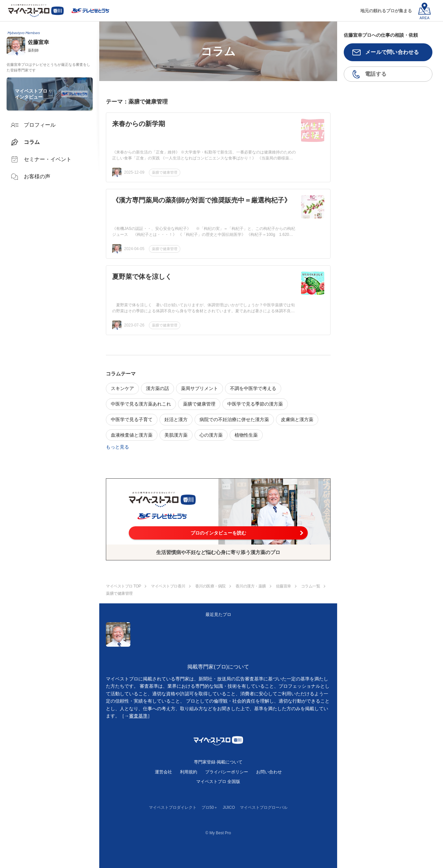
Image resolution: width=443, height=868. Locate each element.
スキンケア (122, 388)
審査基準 (138, 716)
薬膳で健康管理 (165, 172)
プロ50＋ (210, 807)
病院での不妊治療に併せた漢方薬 (234, 419)
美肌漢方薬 (176, 435)
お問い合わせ (269, 772)
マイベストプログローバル (264, 807)
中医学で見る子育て (132, 419)
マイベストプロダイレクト (173, 807)
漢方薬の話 (157, 388)
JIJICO (229, 807)
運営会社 (163, 772)
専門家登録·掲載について (218, 762)
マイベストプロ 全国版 (218, 781)
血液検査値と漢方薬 (132, 435)
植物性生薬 (246, 435)
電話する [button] (376, 74)
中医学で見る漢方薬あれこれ (141, 404)
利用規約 (189, 772)
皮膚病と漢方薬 (297, 419)
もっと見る (117, 447)
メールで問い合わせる (392, 52)
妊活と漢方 (176, 419)
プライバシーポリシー (227, 772)
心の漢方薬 (211, 435)
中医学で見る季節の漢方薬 (255, 404)
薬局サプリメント (199, 388)
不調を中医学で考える (253, 388)
